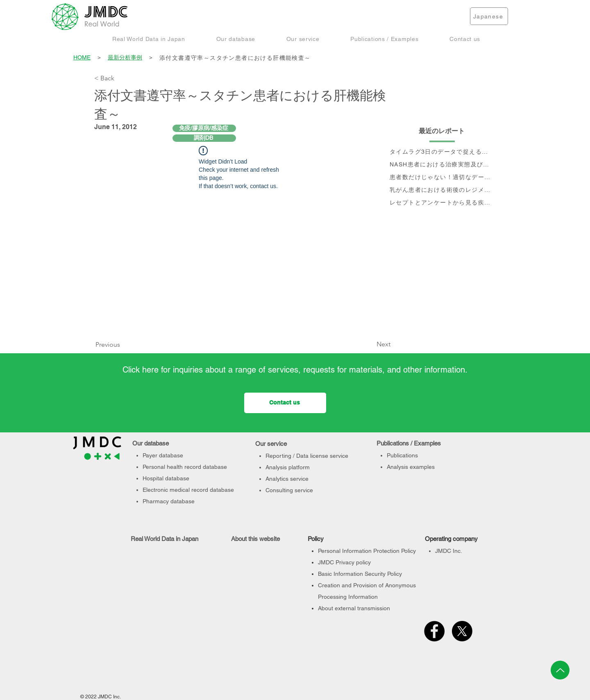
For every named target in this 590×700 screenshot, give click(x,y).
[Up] (560, 670)
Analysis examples (411, 467)
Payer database (163, 455)
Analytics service (287, 479)
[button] (149, 39)
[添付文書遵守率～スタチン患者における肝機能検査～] (327, 58)
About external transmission (354, 608)
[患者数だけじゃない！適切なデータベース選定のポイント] (442, 178)
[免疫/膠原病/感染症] (204, 128)
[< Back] (121, 78)
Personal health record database (185, 467)
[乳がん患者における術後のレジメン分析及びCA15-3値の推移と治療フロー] (442, 190)
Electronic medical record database (188, 490)
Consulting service (289, 490)
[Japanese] (489, 16)
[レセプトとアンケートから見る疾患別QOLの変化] (442, 203)
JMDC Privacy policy (344, 562)
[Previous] (110, 345)
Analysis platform (288, 467)
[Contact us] (285, 403)
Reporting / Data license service (307, 456)
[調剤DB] (204, 138)
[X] (462, 631)
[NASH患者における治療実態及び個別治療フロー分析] (442, 165)
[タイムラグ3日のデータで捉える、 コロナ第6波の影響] (442, 152)
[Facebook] (434, 631)
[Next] (370, 345)
